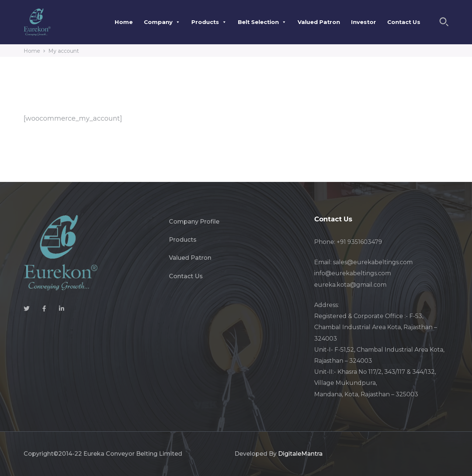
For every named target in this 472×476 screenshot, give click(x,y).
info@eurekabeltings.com (353, 273)
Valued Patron (319, 22)
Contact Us (404, 22)
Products (209, 22)
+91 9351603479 (359, 242)
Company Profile (194, 222)
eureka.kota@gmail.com (350, 285)
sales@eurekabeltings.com (373, 262)
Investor (364, 22)
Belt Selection (262, 22)
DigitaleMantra (300, 454)
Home (124, 22)
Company (162, 22)
